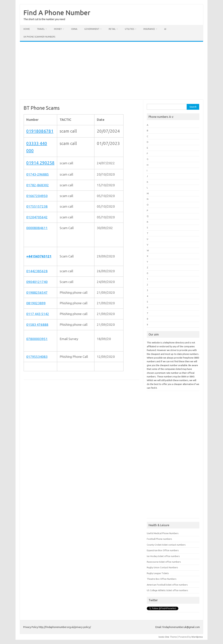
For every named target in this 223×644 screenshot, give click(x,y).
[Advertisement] (111, 71)
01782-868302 (38, 185)
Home (27, 29)
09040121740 (37, 282)
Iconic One (164, 637)
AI (165, 29)
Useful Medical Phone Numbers (163, 533)
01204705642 (37, 217)
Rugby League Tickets (158, 573)
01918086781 (40, 131)
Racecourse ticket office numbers (164, 562)
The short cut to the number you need (44, 19)
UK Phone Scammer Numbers (39, 37)
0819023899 (36, 303)
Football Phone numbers (159, 539)
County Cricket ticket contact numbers (166, 545)
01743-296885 (38, 174)
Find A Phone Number (57, 13)
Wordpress (197, 637)
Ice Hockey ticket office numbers (163, 556)
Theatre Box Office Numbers (162, 579)
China (74, 29)
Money (58, 29)
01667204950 (37, 196)
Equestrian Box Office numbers (163, 550)
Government (92, 29)
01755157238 (37, 206)
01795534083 (37, 357)
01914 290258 (40, 163)
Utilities (129, 29)
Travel (41, 29)
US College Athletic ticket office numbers (167, 590)
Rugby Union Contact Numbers (162, 567)
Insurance (149, 29)
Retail (112, 29)
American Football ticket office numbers (167, 585)
